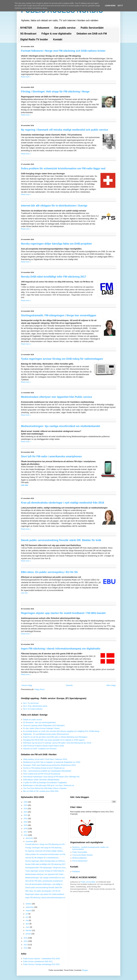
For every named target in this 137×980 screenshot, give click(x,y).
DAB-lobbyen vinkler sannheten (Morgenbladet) (41, 780)
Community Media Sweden (83, 855)
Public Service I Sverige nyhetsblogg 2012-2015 (41, 964)
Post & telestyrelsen (80, 861)
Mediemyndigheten (80, 858)
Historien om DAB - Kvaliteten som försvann (40, 749)
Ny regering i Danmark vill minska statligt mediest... (45, 851)
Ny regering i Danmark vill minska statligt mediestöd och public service (65, 130)
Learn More (110, 6)
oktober (29, 904)
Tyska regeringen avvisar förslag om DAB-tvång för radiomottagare (62, 359)
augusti (29, 910)
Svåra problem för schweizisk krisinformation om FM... (46, 854)
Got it (120, 6)
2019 (26, 825)
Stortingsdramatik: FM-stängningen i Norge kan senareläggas (59, 315)
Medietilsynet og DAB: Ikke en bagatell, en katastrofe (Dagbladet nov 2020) (52, 762)
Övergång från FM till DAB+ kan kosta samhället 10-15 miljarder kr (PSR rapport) (54, 740)
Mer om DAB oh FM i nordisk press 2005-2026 (41, 791)
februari (29, 930)
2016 (26, 835)
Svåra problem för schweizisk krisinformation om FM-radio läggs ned (63, 168)
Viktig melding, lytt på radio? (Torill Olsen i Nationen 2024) (45, 759)
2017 (26, 832)
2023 (26, 812)
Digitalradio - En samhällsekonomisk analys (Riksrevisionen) (46, 734)
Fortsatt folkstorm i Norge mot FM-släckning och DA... (46, 844)
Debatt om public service (32, 720)
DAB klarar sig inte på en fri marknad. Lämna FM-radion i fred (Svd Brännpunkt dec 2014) (57, 743)
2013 (26, 945)
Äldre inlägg (111, 685)
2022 (26, 815)
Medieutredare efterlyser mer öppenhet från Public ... (45, 874)
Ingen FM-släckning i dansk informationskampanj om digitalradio (61, 649)
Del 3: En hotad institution (33, 709)
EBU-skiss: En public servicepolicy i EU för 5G (49, 572)
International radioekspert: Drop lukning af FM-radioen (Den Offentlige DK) (51, 777)
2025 (26, 805)
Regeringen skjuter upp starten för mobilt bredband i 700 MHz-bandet (63, 613)
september (30, 907)
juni (27, 917)
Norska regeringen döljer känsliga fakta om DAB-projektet (56, 244)
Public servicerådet (88, 882)
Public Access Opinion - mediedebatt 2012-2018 (41, 959)
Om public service (65, 28)
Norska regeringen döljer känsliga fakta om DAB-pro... (46, 861)
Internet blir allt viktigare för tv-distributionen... (43, 858)
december (30, 838)
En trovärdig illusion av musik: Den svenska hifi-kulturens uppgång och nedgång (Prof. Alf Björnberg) (61, 731)
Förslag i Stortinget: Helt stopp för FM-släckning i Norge (55, 91)
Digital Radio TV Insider (34, 39)
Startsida (69, 685)
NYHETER (26, 28)
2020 (26, 822)
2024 (26, 809)
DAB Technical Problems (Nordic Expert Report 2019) (43, 746)
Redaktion (76, 872)
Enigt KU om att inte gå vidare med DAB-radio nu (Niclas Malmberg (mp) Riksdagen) (55, 737)
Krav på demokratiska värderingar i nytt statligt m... (45, 884)
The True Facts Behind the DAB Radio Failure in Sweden (45, 788)
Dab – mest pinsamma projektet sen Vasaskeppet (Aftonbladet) (47, 771)
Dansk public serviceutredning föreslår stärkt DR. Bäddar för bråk (61, 540)
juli (27, 914)
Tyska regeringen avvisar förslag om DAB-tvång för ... (46, 871)
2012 (26, 948)
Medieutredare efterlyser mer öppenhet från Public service (57, 397)
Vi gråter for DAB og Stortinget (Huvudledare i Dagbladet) (45, 783)
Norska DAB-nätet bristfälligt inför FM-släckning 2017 (54, 277)
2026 (26, 802)
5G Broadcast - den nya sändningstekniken (39, 722)
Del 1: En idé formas (31, 703)
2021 (26, 819)
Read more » (26, 77)
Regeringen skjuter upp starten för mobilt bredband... (45, 894)
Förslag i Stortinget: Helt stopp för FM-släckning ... (44, 848)
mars (28, 927)
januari (28, 934)
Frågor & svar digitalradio (57, 34)
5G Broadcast (28, 34)
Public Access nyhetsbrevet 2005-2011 (38, 961)
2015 (26, 938)
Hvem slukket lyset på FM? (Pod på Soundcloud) (42, 774)
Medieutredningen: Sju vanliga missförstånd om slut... (46, 878)
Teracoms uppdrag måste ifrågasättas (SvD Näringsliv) (44, 725)
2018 (26, 829)
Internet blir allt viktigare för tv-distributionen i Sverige (54, 206)
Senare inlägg (27, 685)
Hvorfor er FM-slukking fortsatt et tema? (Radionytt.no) (44, 768)
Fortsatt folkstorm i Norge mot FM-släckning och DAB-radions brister (63, 51)
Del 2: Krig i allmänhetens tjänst (35, 706)
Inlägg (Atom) (39, 689)
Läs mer (25, 485)
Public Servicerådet (92, 28)
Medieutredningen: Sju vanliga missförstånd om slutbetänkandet (61, 426)
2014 (26, 941)
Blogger (85, 970)
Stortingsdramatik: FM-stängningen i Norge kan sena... (46, 868)
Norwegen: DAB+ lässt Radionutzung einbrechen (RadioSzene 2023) (49, 765)
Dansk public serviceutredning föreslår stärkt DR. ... (45, 888)
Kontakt (58, 39)
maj (27, 920)
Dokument (43, 28)
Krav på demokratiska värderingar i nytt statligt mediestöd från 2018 (63, 503)
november (30, 841)
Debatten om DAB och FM (92, 34)
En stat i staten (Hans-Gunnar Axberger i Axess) (41, 728)
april (28, 924)
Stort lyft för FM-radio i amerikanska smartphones (51, 456)
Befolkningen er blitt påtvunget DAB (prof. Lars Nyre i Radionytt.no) (49, 785)
